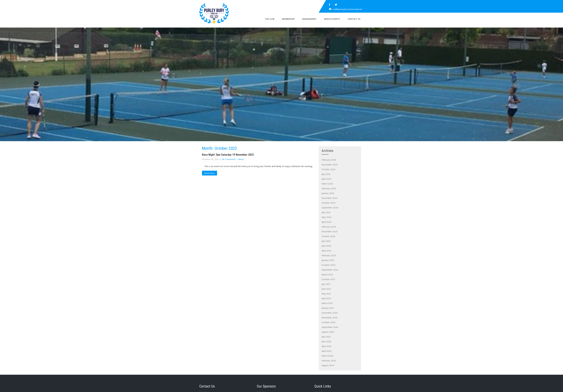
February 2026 (329, 160)
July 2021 (326, 284)
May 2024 (326, 217)
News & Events (332, 19)
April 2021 (327, 298)
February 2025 (329, 188)
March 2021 (327, 303)
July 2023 (326, 241)
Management (309, 19)
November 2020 (330, 317)
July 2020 (326, 337)
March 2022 (327, 274)
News (241, 159)
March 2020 (327, 356)
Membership (288, 19)
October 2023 (329, 236)
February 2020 (329, 361)
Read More (210, 173)
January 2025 (328, 193)
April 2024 (327, 222)
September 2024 (330, 208)
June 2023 (326, 246)
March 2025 (327, 184)
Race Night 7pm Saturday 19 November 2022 (228, 155)
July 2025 (326, 174)
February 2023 (329, 255)
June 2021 (326, 289)
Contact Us (354, 19)
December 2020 (330, 313)
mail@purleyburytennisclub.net (347, 9)
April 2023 (327, 251)
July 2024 (326, 212)
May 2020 (326, 346)
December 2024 (330, 198)
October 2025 (329, 169)
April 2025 (327, 179)
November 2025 (330, 165)
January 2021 (328, 308)
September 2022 (330, 270)
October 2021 (329, 279)
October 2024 (329, 203)
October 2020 (329, 322)
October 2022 (329, 265)
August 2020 (328, 332)
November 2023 (330, 231)
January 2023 (328, 260)
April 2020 (327, 351)
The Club (270, 19)
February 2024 (329, 227)
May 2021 (326, 294)
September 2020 (330, 327)
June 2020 (326, 341)
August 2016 (328, 365)
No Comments (229, 159)
